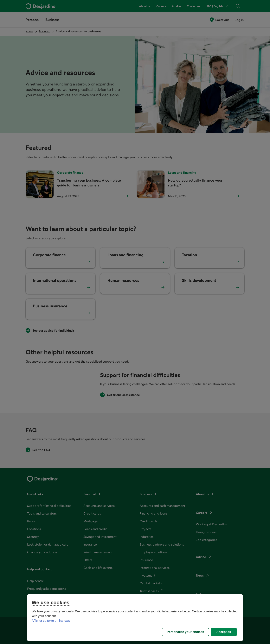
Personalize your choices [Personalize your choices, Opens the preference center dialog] (185, 632)
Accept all (224, 632)
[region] (135, 618)
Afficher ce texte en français (51, 621)
